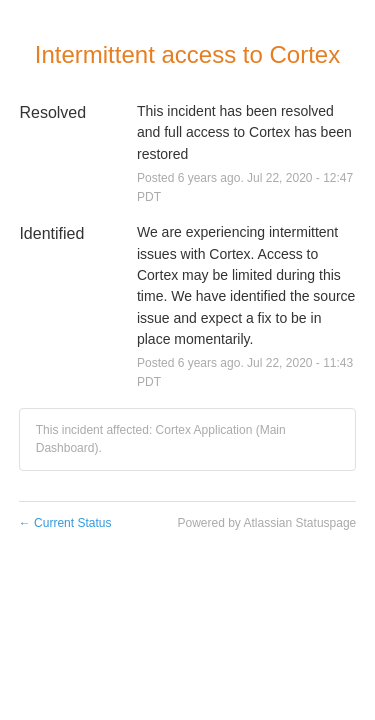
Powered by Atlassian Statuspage (266, 523)
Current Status (65, 523)
